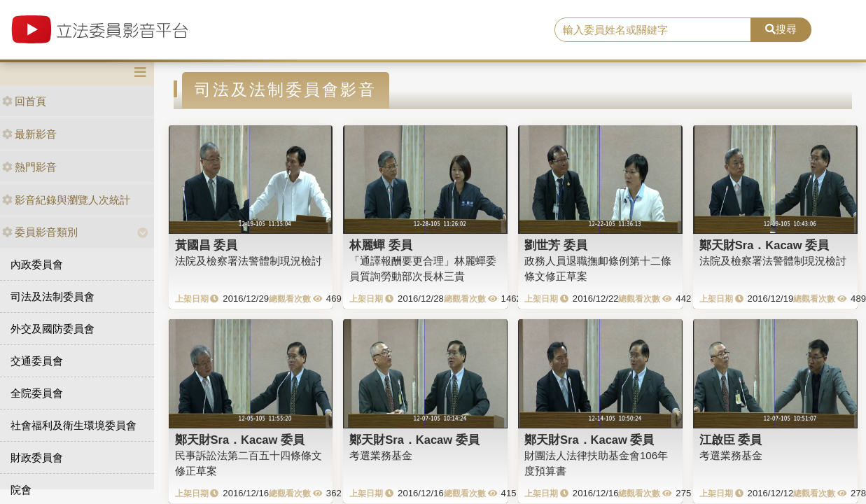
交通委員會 (37, 361)
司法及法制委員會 (53, 296)
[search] (652, 30)
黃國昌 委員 (207, 245)
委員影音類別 (40, 232)
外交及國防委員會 (53, 329)
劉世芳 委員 (556, 245)
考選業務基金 (381, 455)
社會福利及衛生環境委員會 (74, 425)
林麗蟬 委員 (381, 245)
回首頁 (24, 101)
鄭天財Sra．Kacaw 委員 (764, 245)
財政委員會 (37, 457)
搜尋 (781, 29)
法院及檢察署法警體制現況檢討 (249, 261)
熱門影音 (29, 167)
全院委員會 (37, 393)
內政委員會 (37, 264)
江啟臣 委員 (731, 440)
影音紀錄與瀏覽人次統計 (66, 200)
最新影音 (29, 134)
